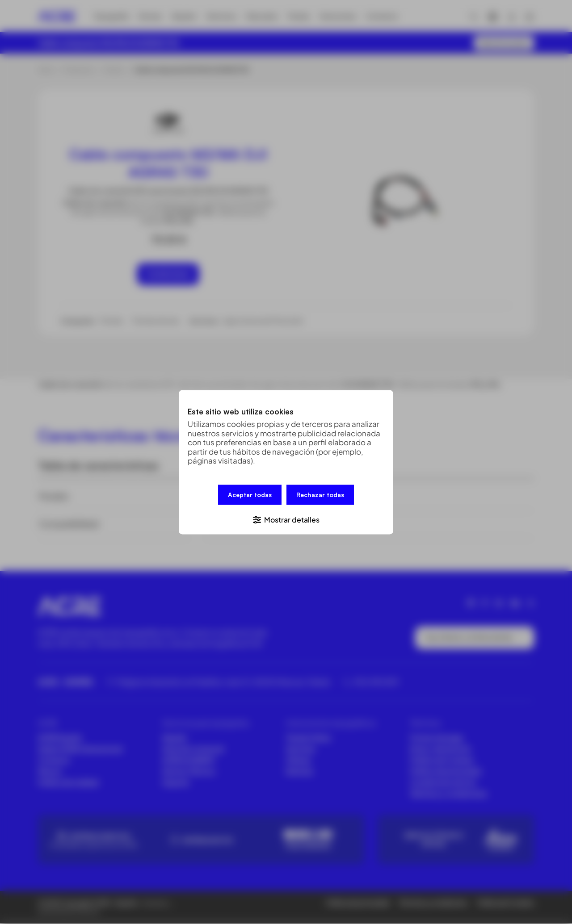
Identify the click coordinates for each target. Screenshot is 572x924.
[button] (286, 518)
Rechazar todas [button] (320, 495)
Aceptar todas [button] (250, 495)
